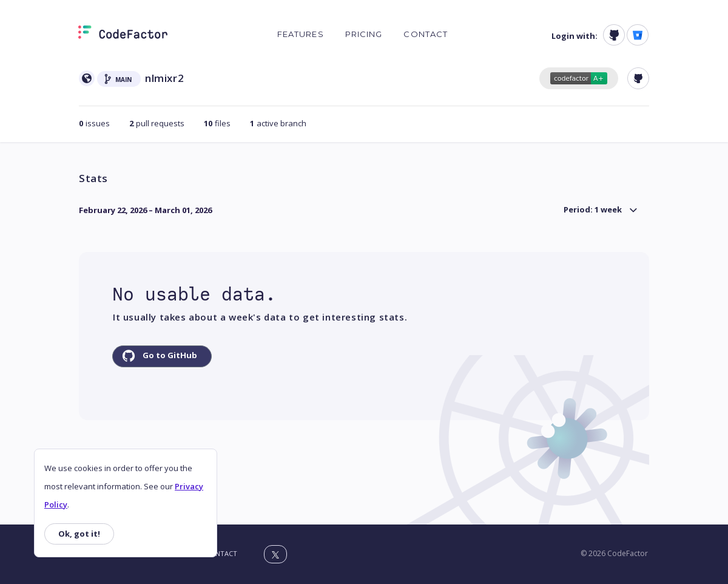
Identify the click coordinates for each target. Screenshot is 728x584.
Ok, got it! (79, 534)
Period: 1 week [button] (593, 209)
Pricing (364, 34)
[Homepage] (123, 35)
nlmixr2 (164, 78)
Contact (426, 34)
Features (301, 34)
